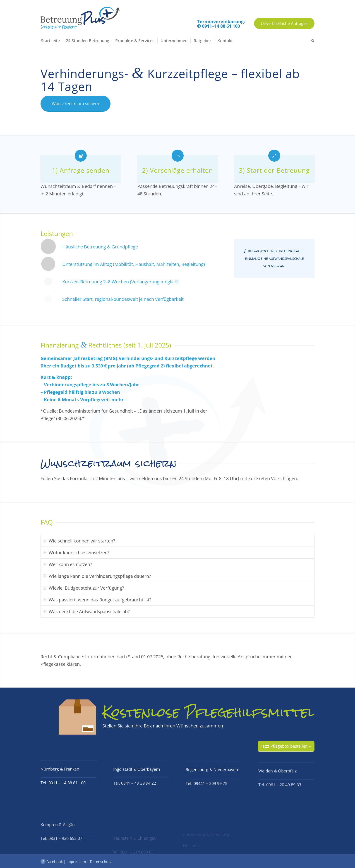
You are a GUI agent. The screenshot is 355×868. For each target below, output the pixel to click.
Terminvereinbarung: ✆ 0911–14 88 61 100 (221, 24)
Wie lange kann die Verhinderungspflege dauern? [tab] (97, 576)
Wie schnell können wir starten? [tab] (79, 541)
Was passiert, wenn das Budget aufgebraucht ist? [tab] (97, 600)
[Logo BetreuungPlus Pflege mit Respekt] (80, 21)
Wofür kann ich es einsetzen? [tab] (76, 553)
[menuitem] (52, 41)
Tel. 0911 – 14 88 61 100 (63, 793)
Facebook (52, 862)
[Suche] (311, 41)
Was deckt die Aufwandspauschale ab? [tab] (86, 611)
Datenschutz (101, 862)
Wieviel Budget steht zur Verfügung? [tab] (84, 588)
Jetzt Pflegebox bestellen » (286, 746)
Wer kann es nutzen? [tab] (68, 564)
